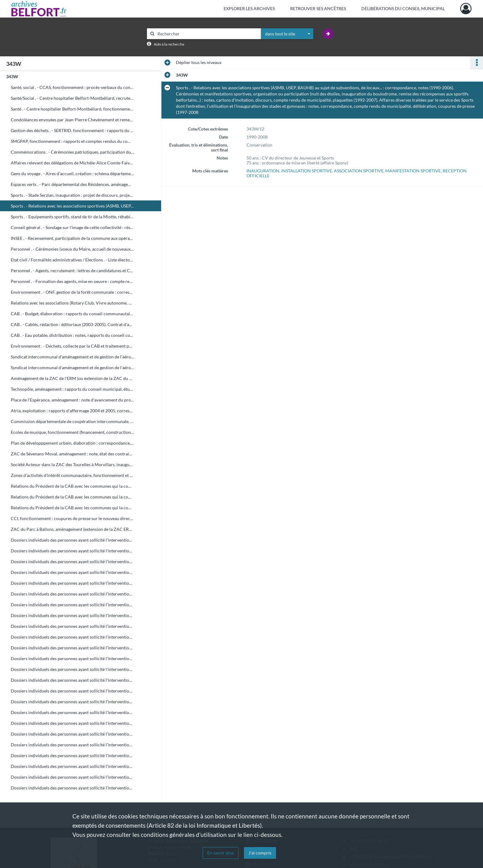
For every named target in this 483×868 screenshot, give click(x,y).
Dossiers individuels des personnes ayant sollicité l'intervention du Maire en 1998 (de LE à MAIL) (72, 712)
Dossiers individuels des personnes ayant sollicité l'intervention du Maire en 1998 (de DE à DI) (72, 626)
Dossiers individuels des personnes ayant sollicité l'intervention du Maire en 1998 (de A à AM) (72, 540)
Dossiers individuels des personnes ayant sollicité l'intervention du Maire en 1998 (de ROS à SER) (72, 766)
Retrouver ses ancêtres (318, 8)
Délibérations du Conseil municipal (403, 8)
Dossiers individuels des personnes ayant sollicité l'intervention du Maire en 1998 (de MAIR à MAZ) (72, 723)
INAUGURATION (263, 171)
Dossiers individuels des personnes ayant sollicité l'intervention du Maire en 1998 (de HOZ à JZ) (72, 691)
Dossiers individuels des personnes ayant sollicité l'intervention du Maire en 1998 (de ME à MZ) (72, 734)
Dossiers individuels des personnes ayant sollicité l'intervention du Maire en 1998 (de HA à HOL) (72, 680)
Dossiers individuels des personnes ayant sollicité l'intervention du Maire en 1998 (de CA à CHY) (72, 605)
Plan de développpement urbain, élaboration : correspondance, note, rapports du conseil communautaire (72, 443)
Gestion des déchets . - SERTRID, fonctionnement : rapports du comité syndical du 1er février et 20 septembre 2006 (72, 130)
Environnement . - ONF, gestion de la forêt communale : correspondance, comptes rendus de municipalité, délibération (72, 292)
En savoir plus (221, 853)
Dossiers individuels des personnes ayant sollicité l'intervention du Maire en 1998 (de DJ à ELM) (72, 637)
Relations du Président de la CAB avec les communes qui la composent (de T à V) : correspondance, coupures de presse (72, 508)
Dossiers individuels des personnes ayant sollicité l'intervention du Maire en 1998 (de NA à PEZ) (72, 745)
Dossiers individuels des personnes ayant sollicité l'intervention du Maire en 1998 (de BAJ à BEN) (72, 561)
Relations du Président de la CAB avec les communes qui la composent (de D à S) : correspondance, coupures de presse (72, 497)
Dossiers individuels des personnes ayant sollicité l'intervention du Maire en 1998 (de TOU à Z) (72, 788)
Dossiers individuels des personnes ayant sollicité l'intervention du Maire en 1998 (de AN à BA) (72, 551)
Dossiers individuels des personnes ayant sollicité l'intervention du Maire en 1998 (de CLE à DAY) (72, 615)
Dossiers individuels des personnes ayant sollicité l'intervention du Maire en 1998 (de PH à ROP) (72, 755)
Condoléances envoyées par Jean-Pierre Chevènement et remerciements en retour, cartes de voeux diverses (72, 120)
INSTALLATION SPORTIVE (307, 171)
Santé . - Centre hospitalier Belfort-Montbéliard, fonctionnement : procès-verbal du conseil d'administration (72, 109)
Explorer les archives (249, 8)
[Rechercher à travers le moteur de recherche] (207, 34)
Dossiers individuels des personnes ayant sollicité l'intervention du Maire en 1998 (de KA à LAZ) (72, 702)
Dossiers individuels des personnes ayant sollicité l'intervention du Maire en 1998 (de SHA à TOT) (72, 777)
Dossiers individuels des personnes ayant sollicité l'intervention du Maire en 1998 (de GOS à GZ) (72, 669)
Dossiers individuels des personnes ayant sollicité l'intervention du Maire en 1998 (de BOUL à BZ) (72, 594)
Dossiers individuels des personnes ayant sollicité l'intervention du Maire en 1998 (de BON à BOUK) (72, 583)
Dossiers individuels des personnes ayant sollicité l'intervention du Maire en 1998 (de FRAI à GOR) (72, 658)
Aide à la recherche (169, 44)
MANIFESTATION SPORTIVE (413, 171)
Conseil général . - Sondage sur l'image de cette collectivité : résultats (72, 227)
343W (12, 77)
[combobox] (287, 34)
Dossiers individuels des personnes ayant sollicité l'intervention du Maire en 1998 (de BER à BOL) (72, 572)
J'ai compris (260, 853)
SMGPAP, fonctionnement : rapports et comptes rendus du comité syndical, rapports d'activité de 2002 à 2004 (72, 141)
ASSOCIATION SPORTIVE (359, 171)
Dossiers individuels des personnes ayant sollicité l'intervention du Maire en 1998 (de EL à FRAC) (72, 648)
